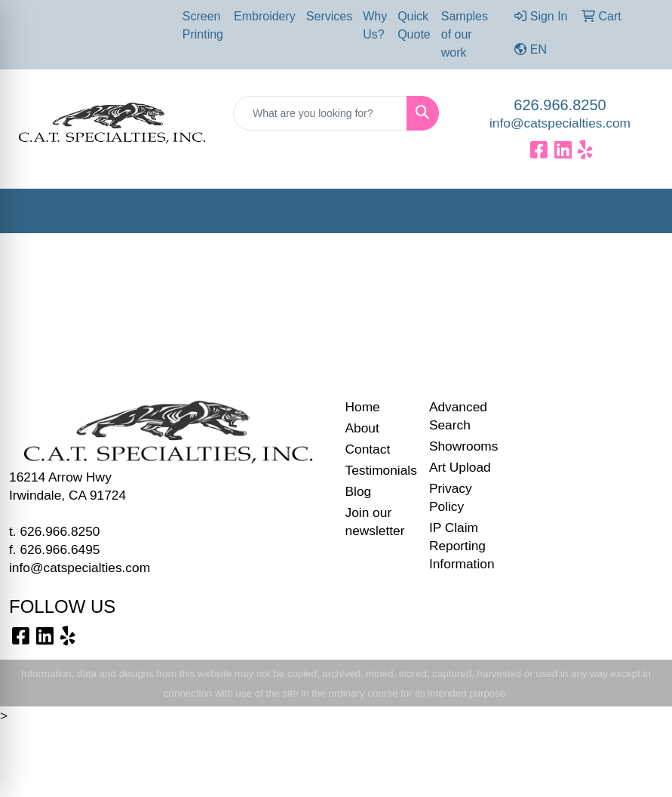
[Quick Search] (320, 113)
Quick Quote (414, 25)
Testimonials (378, 470)
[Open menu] (642, 211)
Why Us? (375, 25)
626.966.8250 (560, 105)
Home (363, 407)
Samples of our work (465, 34)
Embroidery (265, 16)
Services (329, 16)
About (362, 428)
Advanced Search (458, 416)
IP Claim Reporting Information (462, 546)
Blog (359, 491)
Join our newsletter (375, 522)
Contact (368, 449)
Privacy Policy (451, 497)
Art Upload (460, 467)
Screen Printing (203, 25)
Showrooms (462, 446)
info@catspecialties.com (560, 123)
